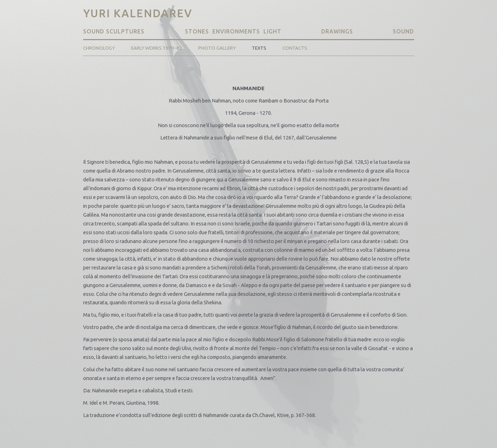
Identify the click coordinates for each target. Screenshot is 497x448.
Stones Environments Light (233, 31)
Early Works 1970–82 (157, 48)
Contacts (295, 48)
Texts (259, 48)
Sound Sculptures (115, 31)
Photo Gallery (217, 48)
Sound (403, 31)
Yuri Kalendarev (138, 13)
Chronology (99, 48)
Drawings (337, 31)
